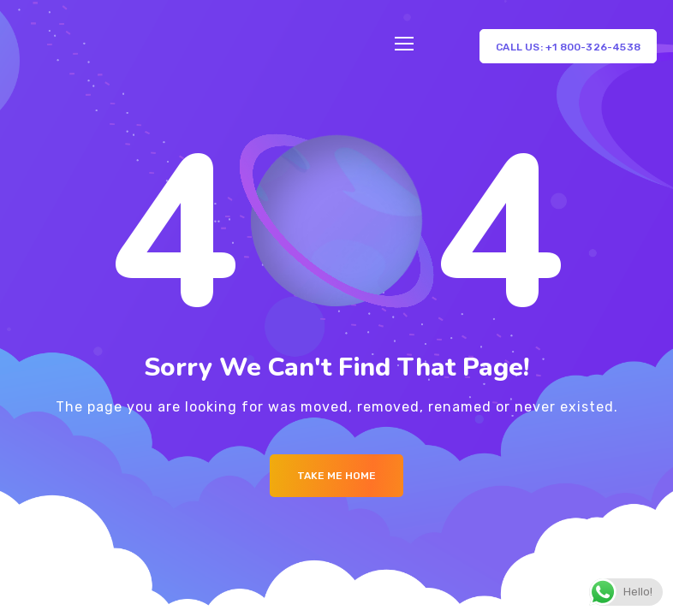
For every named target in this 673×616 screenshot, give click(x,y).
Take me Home (336, 476)
